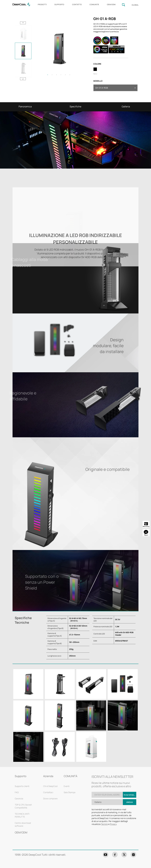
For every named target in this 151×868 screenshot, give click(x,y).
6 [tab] (70, 75)
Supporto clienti (22, 786)
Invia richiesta (130, 795)
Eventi (67, 786)
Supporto (21, 776)
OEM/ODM (111, 4)
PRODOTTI (42, 4)
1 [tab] (48, 75)
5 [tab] (65, 75)
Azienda (48, 776)
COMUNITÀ (94, 4)
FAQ (17, 792)
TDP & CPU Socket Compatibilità (23, 806)
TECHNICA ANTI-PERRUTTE (22, 815)
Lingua (129, 802)
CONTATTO (77, 4)
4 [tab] (61, 75)
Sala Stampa (70, 792)
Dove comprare (50, 798)
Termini (104, 824)
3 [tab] (56, 75)
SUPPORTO (59, 4)
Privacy (113, 824)
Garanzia (19, 798)
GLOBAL (135, 5)
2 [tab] (52, 75)
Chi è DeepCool (50, 786)
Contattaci (48, 792)
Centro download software (23, 824)
